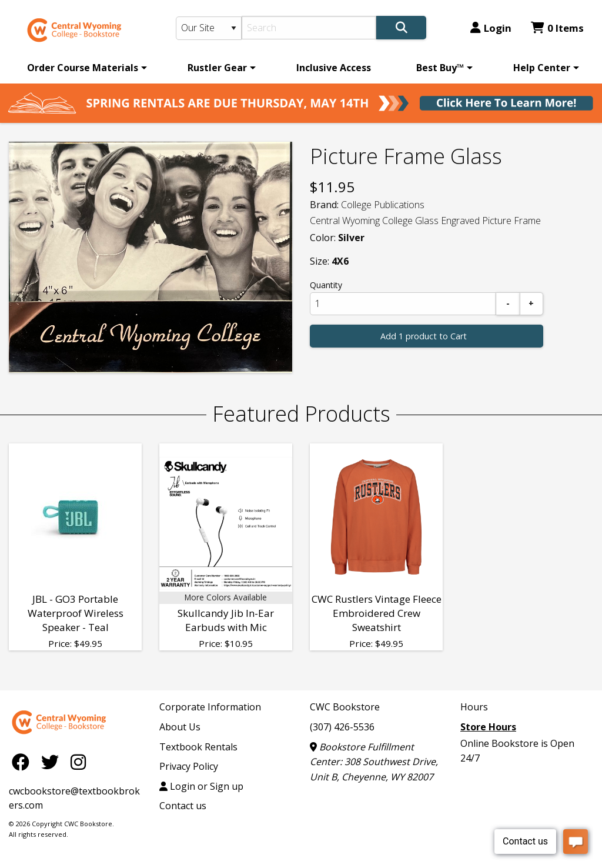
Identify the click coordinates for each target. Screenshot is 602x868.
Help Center (542, 68)
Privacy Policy (189, 766)
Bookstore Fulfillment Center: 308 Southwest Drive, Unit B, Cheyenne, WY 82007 (374, 762)
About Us (180, 727)
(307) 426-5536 (342, 727)
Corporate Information (210, 707)
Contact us (183, 806)
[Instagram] (78, 761)
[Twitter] (53, 761)
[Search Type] (209, 28)
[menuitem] (85, 68)
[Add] (531, 304)
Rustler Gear (217, 68)
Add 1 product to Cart (424, 336)
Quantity (326, 285)
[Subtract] (508, 304)
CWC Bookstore (345, 707)
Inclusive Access (334, 68)
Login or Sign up (201, 786)
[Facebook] (24, 761)
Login (491, 28)
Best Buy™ (440, 68)
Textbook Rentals (198, 747)
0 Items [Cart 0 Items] (557, 28)
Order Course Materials (83, 68)
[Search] (309, 28)
